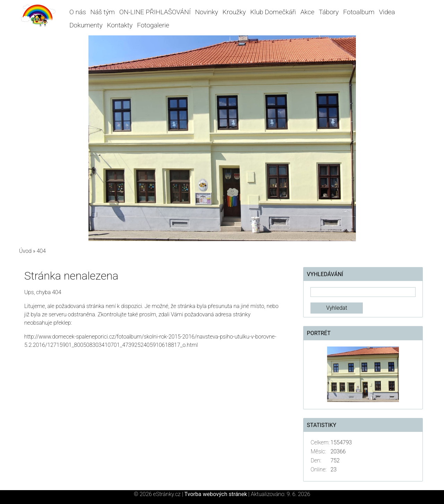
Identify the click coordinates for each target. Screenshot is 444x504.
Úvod (25, 251)
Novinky (206, 12)
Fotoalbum (359, 12)
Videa (387, 12)
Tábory (329, 12)
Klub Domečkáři (273, 12)
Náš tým (103, 12)
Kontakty (120, 25)
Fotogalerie (153, 25)
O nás (78, 12)
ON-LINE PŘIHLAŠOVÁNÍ (155, 12)
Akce (307, 12)
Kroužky (234, 12)
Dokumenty (86, 25)
